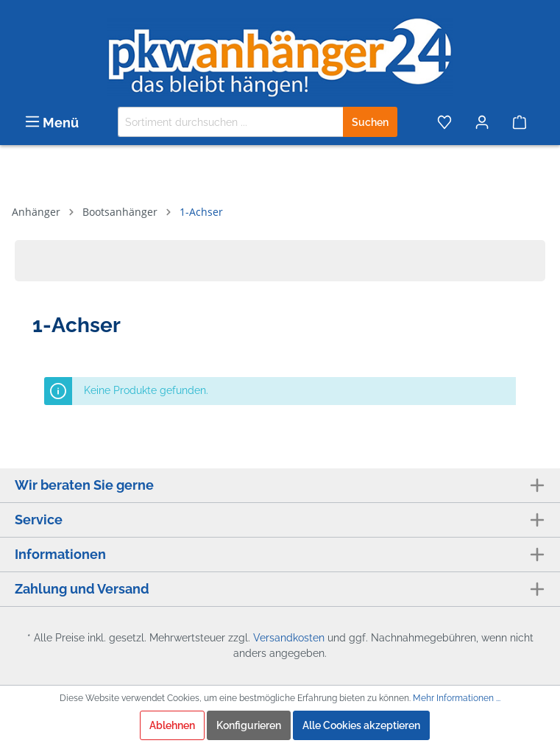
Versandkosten (289, 638)
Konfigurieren (249, 725)
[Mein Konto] (483, 122)
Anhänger (36, 212)
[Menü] (52, 122)
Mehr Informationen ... (457, 698)
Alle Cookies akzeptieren (361, 725)
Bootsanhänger (120, 212)
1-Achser (201, 212)
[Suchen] (370, 122)
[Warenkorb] (524, 122)
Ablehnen (172, 725)
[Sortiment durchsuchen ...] (231, 122)
